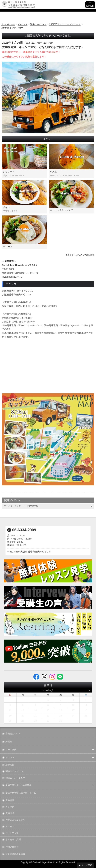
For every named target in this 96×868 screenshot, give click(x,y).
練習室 (9, 742)
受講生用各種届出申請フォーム (21, 793)
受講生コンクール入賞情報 (18, 785)
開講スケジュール (14, 771)
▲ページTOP (85, 865)
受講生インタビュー (15, 778)
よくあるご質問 (13, 840)
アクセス (10, 827)
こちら (18, 277)
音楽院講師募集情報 (15, 854)
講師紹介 (10, 765)
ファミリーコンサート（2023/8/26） (21, 506)
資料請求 (10, 813)
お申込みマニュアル (15, 820)
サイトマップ (12, 833)
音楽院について (13, 734)
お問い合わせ (12, 847)
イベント (10, 758)
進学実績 (10, 800)
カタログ (10, 807)
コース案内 (11, 750)
